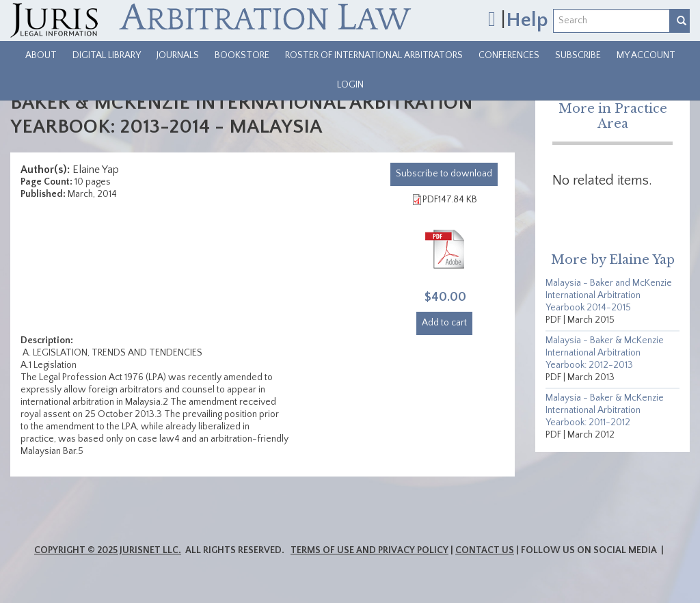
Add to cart (444, 323)
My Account (646, 55)
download (444, 174)
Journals (178, 55)
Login (350, 85)
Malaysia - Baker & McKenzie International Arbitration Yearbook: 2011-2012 (605, 410)
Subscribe (578, 55)
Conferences (509, 55)
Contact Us (485, 550)
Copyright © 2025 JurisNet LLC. (108, 550)
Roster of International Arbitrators (374, 55)
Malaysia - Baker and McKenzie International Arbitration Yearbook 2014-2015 (609, 295)
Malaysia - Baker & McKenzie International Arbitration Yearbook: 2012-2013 (605, 353)
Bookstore (242, 55)
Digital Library (107, 55)
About (41, 55)
